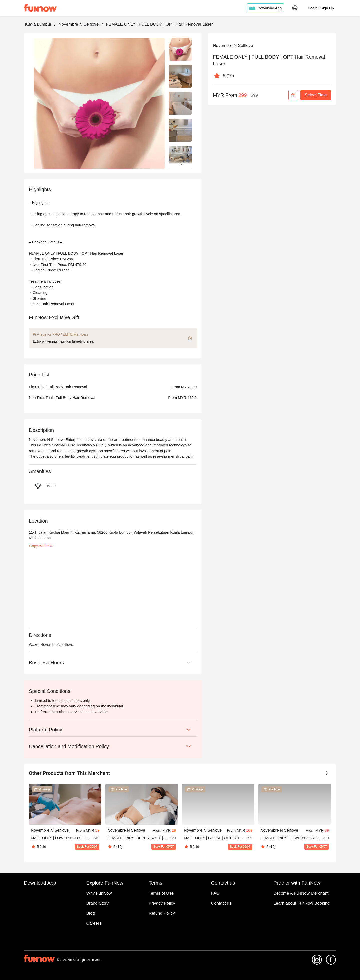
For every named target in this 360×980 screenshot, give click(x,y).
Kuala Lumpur (38, 24)
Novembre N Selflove (79, 24)
